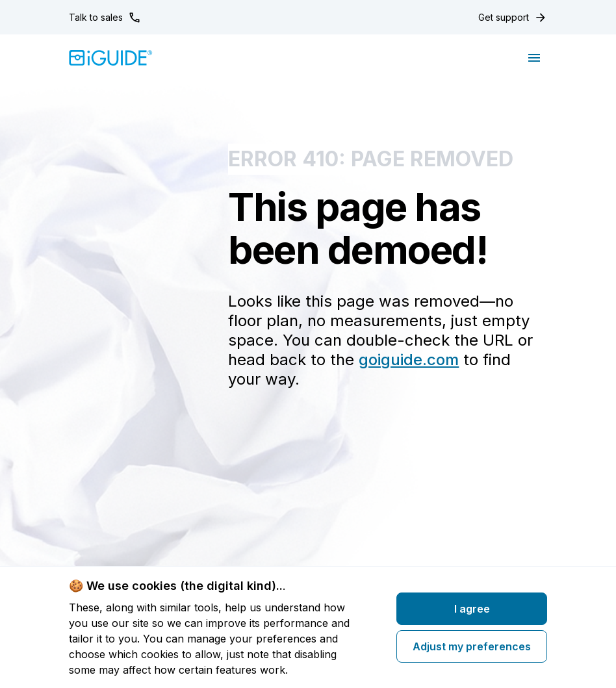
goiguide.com (409, 360)
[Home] (111, 58)
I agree (472, 609)
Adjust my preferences (472, 646)
